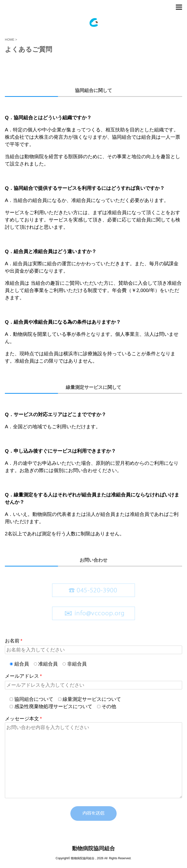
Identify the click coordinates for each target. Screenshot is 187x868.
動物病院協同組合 (93, 848)
